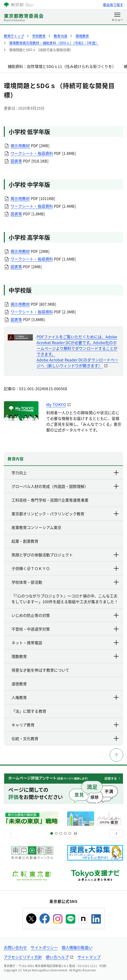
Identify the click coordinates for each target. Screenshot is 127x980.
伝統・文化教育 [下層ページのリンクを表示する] (65, 738)
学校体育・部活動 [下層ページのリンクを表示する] (65, 582)
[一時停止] (75, 834)
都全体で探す (113, 5)
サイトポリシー (44, 947)
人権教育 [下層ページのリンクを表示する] (65, 697)
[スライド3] (56, 833)
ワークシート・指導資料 (32, 153)
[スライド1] (52, 833)
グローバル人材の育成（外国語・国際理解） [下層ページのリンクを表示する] (65, 486)
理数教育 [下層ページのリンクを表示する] (65, 656)
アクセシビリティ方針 (23, 957)
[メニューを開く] (117, 17)
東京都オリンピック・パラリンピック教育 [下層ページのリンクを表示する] (65, 514)
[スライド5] (61, 833)
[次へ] (116, 834)
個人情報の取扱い (77, 947)
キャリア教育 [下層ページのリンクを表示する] (65, 725)
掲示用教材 (20, 146)
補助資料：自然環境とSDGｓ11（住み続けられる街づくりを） (62, 66)
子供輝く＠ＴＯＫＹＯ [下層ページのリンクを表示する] (65, 568)
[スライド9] (70, 833)
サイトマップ (89, 957)
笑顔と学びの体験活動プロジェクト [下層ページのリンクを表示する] (65, 555)
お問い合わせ (15, 947)
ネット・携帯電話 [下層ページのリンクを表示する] (65, 643)
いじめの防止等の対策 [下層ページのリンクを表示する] (65, 615)
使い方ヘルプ (57, 957)
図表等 (16, 161)
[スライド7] (65, 833)
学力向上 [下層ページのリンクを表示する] (65, 473)
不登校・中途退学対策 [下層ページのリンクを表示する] (65, 629)
